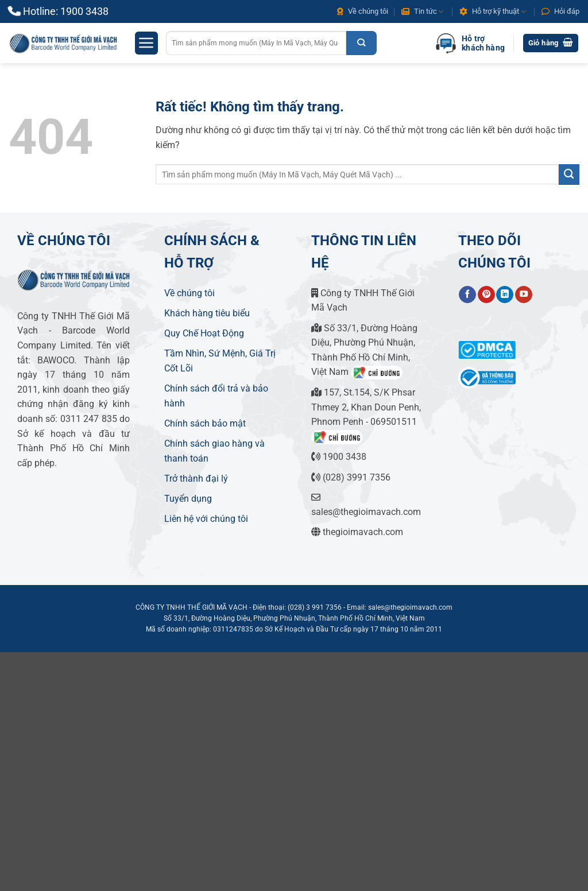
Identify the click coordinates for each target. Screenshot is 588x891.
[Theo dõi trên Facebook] (467, 295)
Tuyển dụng (188, 499)
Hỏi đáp (560, 11)
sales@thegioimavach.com (410, 607)
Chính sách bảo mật (205, 423)
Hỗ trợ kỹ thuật (493, 12)
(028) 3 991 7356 (315, 607)
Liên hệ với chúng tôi (206, 519)
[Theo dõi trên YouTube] (524, 295)
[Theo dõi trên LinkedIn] (505, 295)
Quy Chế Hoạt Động (204, 333)
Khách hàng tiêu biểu (207, 313)
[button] (146, 43)
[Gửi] (361, 43)
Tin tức (423, 12)
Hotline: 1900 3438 (66, 11)
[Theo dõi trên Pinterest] (486, 295)
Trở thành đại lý (196, 479)
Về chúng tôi (363, 11)
